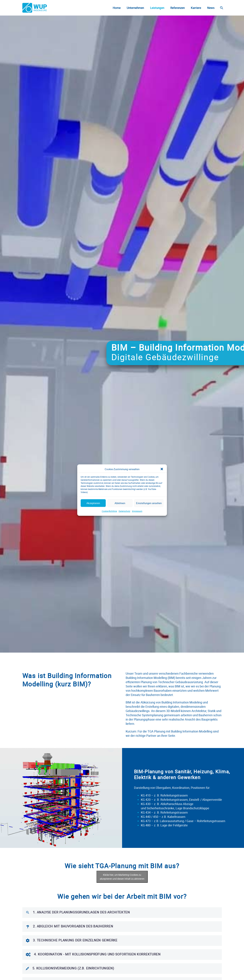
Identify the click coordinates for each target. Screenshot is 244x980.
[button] (162, 480)
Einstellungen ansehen (149, 513)
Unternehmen (135, 8)
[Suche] (221, 8)
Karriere (196, 8)
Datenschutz (124, 521)
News (211, 8)
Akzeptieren (93, 513)
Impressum (137, 521)
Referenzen (178, 8)
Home (117, 8)
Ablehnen (120, 513)
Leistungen (157, 8)
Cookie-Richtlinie (109, 521)
